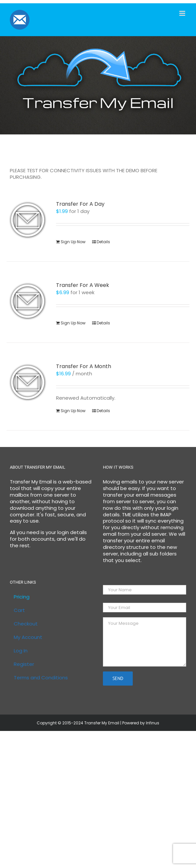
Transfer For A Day (80, 204)
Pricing (22, 597)
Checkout (26, 624)
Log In (21, 651)
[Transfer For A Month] (28, 382)
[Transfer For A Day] (28, 220)
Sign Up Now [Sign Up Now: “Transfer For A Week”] (73, 323)
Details (103, 242)
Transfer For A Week (83, 285)
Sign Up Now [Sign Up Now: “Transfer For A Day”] (73, 242)
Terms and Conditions (41, 678)
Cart (19, 610)
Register (24, 664)
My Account (28, 637)
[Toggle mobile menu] (183, 13)
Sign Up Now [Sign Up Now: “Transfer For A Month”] (73, 411)
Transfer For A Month (84, 366)
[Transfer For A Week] (28, 301)
